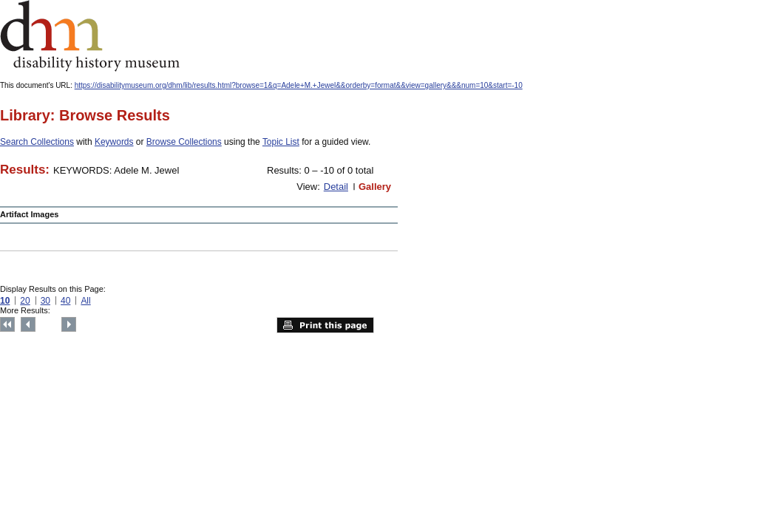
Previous (28, 324)
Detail (336, 187)
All (85, 301)
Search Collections (37, 142)
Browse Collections (184, 142)
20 (25, 301)
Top (7, 324)
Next (69, 324)
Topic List (281, 142)
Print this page (325, 325)
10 (5, 301)
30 (45, 301)
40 (65, 301)
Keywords (114, 142)
